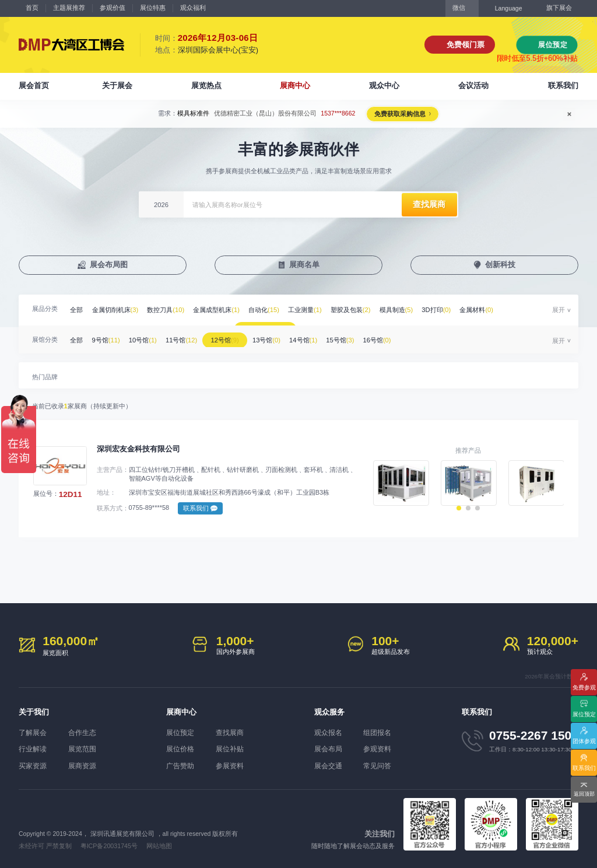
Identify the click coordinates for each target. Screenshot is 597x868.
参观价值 (113, 8)
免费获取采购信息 (399, 114)
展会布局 (327, 748)
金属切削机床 (118, 310)
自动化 (271, 310)
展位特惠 (153, 8)
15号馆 (354, 338)
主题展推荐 (69, 8)
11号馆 (187, 338)
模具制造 (409, 310)
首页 (32, 8)
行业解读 (31, 748)
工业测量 (314, 310)
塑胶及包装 (362, 310)
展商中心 (295, 85)
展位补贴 (234, 748)
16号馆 (393, 338)
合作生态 (86, 733)
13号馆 (277, 338)
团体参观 (584, 740)
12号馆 (233, 338)
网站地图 (158, 843)
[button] (459, 512)
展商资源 (86, 764)
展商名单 (305, 265)
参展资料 (234, 764)
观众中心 (384, 85)
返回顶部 (584, 794)
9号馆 (108, 338)
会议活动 (473, 85)
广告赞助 (179, 764)
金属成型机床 (223, 310)
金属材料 (493, 310)
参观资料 (382, 748)
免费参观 (584, 686)
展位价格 (179, 748)
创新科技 (501, 265)
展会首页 (34, 85)
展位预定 (553, 45)
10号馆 (147, 338)
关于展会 (117, 85)
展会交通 (327, 764)
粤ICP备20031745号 (108, 843)
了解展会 (31, 733)
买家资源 (31, 764)
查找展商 (234, 733)
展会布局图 (109, 265)
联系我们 (563, 85)
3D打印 (451, 310)
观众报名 (327, 733)
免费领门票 (466, 45)
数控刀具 (170, 310)
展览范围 (86, 748)
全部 (78, 310)
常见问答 (382, 764)
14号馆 (315, 338)
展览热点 (206, 85)
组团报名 (382, 733)
